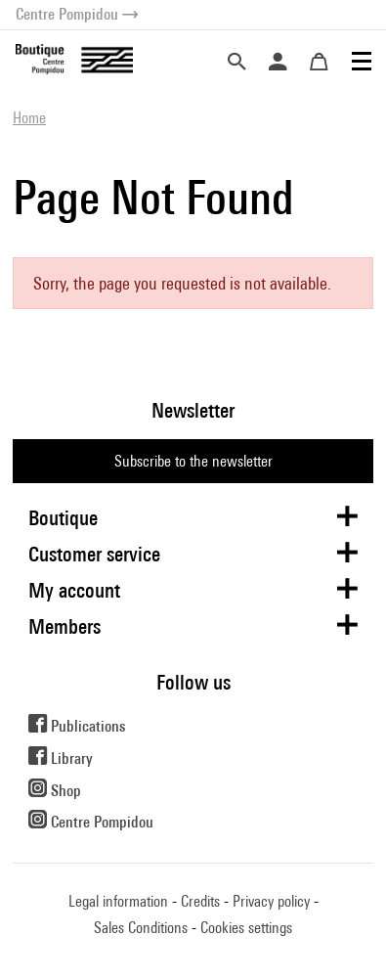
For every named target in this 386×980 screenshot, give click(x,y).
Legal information (118, 901)
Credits (200, 901)
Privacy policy (271, 901)
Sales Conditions (141, 928)
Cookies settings (246, 928)
